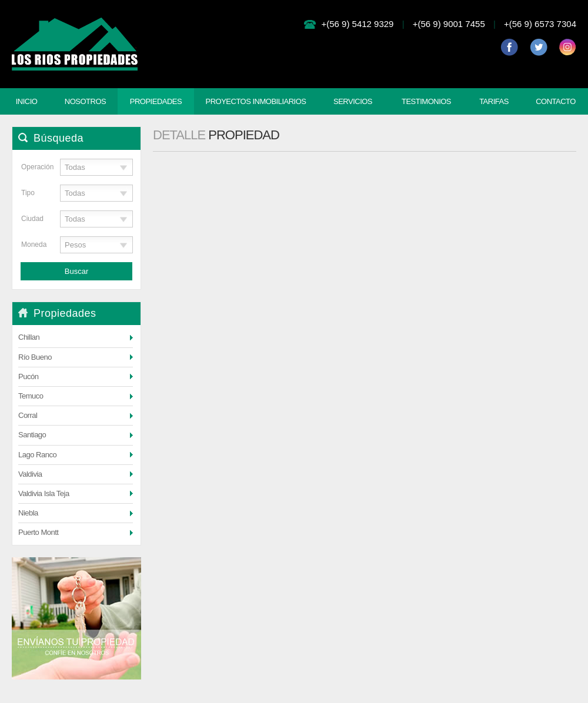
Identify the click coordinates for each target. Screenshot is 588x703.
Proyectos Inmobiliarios (255, 101)
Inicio (27, 101)
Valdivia (30, 474)
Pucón (28, 376)
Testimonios (426, 101)
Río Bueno (35, 357)
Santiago (32, 435)
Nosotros (85, 101)
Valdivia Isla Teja (44, 493)
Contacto (556, 101)
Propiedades (156, 101)
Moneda (32, 245)
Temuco (31, 396)
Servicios (353, 101)
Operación (32, 167)
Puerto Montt (38, 532)
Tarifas (494, 101)
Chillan (29, 337)
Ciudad (32, 219)
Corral (28, 415)
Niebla (28, 513)
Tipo (28, 193)
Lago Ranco (37, 455)
